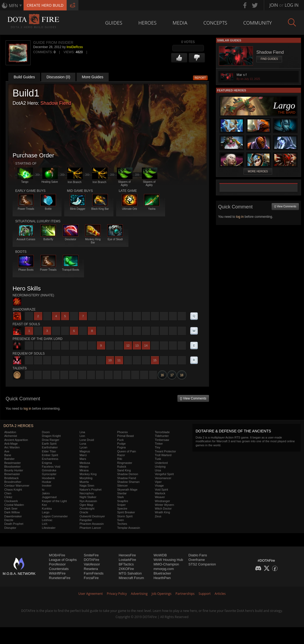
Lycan (83, 447)
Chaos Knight (13, 490)
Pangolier (86, 520)
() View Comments (193, 398)
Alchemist (11, 436)
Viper (158, 482)
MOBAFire (57, 555)
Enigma (47, 463)
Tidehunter (162, 436)
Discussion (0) (58, 77)
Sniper (121, 505)
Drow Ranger (51, 440)
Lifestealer (49, 528)
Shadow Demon (128, 474)
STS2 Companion (202, 564)
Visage (159, 486)
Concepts (215, 23)
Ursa (158, 470)
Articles (220, 594)
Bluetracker (162, 573)
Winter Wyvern (164, 505)
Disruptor (10, 528)
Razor (121, 455)
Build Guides (24, 77)
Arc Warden (12, 447)
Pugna (121, 447)
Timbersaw (162, 440)
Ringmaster (125, 463)
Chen (8, 493)
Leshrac (47, 520)
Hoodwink (48, 478)
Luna (83, 444)
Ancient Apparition (16, 440)
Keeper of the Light (54, 501)
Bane (8, 455)
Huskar (47, 482)
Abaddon (10, 432)
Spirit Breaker (126, 512)
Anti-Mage (11, 444)
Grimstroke (49, 470)
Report (200, 78)
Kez (45, 505)
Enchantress (50, 459)
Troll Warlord (163, 455)
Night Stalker (88, 497)
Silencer (123, 486)
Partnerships (185, 594)
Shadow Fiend (56, 103)
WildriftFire (57, 573)
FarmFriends (94, 573)
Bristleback (12, 478)
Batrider (9, 459)
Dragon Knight (51, 436)
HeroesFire (127, 555)
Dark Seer (11, 509)
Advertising (139, 594)
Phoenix (123, 432)
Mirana (84, 470)
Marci (83, 455)
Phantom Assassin (92, 524)
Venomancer (163, 478)
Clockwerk (11, 501)
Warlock (160, 493)
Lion (82, 436)
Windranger (162, 501)
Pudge (121, 444)
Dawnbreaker (13, 516)
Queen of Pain (127, 451)
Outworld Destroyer (92, 516)
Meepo (84, 467)
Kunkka (47, 509)
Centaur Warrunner (17, 486)
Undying (160, 467)
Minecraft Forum (131, 578)
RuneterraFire (60, 578)
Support (205, 594)
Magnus (85, 451)
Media (180, 23)
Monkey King (88, 474)
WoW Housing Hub (168, 560)
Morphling (86, 478)
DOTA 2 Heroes (18, 426)
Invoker (47, 486)
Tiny (157, 447)
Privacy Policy (117, 594)
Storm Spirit (125, 516)
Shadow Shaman (128, 482)
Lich (45, 524)
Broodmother (13, 482)
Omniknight (87, 509)
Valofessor (92, 564)
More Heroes (258, 171)
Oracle (84, 512)
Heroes (147, 23)
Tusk (158, 459)
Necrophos (87, 493)
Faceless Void (51, 467)
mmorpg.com (164, 569)
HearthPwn (162, 578)
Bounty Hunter (14, 470)
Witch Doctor (163, 509)
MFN (13, 6)
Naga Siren (87, 486)
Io (43, 490)
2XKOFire (126, 569)
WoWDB (160, 555)
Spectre (122, 509)
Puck (120, 440)
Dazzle (9, 520)
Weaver (160, 497)
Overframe (197, 560)
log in (27, 409)
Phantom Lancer (90, 528)
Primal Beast (126, 436)
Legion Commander (55, 516)
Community (258, 23)
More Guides (93, 77)
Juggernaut (49, 497)
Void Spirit (161, 490)
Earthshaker (50, 447)
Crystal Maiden (14, 505)
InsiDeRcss (75, 47)
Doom (46, 432)
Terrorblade (162, 432)
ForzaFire (91, 578)
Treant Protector (165, 451)
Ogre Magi (86, 505)
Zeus (158, 516)
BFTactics (126, 564)
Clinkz (8, 497)
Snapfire (123, 501)
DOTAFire (92, 560)
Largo (46, 512)
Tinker (159, 444)
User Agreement (91, 594)
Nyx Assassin (88, 501)
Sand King (124, 470)
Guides (114, 23)
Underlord (161, 463)
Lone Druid (87, 440)
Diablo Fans (198, 555)
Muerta (84, 482)
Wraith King (162, 512)
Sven (121, 520)
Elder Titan (49, 451)
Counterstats (59, 569)
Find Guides (269, 59)
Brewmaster (12, 474)
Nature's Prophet (90, 490)
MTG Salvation (130, 573)
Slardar (122, 493)
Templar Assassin (129, 528)
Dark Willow (12, 512)
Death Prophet (14, 524)
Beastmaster (13, 463)
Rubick (122, 467)
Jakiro (46, 493)
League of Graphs (63, 560)
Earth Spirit (49, 444)
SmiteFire (91, 555)
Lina (82, 432)
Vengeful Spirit (164, 474)
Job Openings (162, 594)
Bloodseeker (12, 467)
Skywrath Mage (127, 490)
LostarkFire (127, 560)
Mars (83, 459)
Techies (122, 524)
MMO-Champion (166, 564)
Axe (7, 451)
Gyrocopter (49, 474)
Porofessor (57, 564)
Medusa (85, 463)
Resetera (91, 569)
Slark (121, 497)
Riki (120, 459)
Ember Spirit (50, 455)
